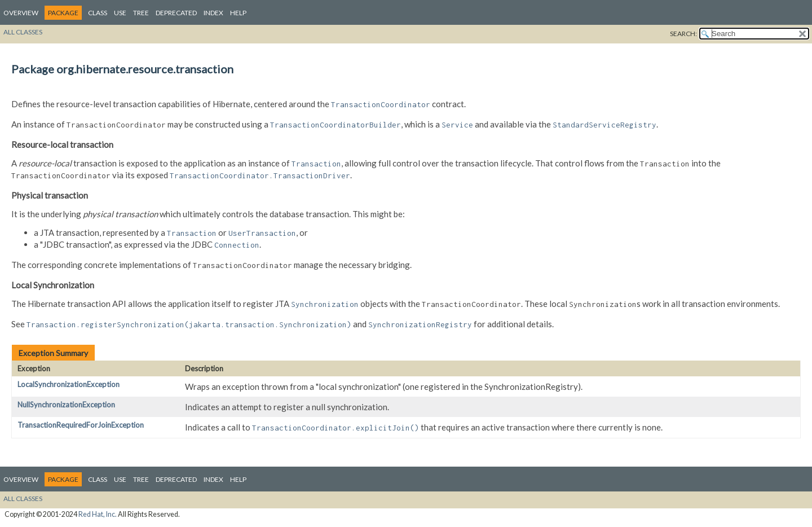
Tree (141, 13)
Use (120, 13)
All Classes (23, 32)
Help (238, 13)
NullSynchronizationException (66, 405)
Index (213, 13)
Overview (21, 13)
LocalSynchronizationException (69, 384)
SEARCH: (683, 34)
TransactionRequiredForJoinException (81, 425)
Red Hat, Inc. (98, 514)
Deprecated (176, 13)
